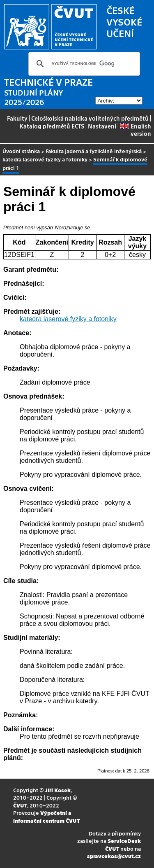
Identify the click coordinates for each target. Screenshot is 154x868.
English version (135, 130)
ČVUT (20, 805)
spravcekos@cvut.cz (114, 856)
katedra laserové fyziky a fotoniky (45, 159)
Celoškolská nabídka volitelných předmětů (90, 118)
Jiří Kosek (58, 790)
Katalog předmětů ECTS (52, 126)
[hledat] (83, 64)
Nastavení (102, 126)
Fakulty (17, 118)
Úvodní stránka (21, 151)
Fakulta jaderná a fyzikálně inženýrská (94, 151)
